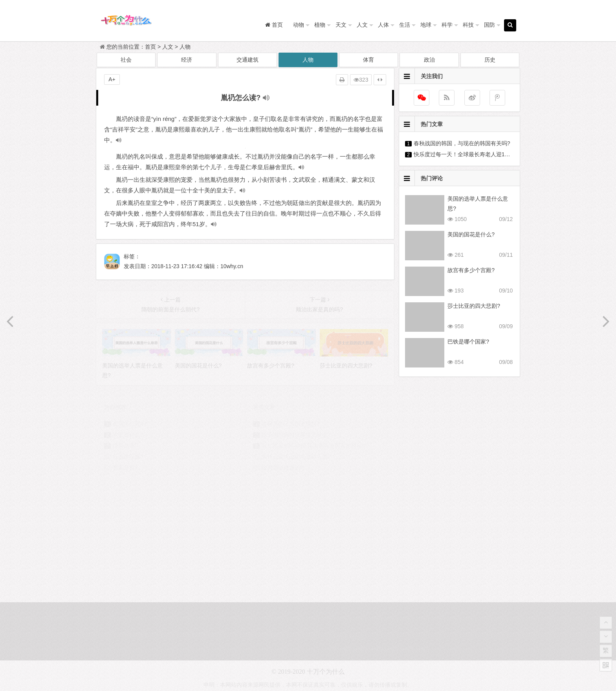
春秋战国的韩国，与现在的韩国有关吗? (462, 143)
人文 (362, 25)
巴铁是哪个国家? (468, 342)
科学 (447, 25)
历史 (490, 60)
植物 (320, 25)
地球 (426, 25)
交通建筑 (247, 60)
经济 (187, 60)
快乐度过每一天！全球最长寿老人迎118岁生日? (472, 154)
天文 (341, 25)
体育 (368, 60)
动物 (299, 25)
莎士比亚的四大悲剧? (474, 306)
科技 (468, 25)
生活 (405, 25)
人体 (383, 25)
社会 (126, 60)
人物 (185, 47)
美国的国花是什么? (471, 234)
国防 (489, 25)
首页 (150, 47)
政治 (429, 60)
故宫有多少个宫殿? (471, 270)
